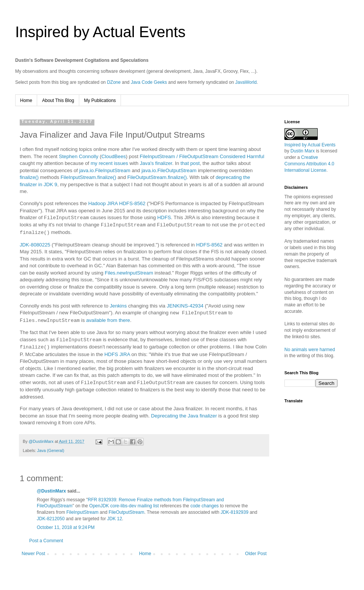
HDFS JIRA (117, 354)
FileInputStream (82, 512)
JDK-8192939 (235, 512)
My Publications (100, 100)
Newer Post (33, 554)
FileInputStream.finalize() (89, 177)
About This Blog (58, 100)
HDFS (164, 218)
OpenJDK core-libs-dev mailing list (124, 506)
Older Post (256, 554)
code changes (205, 506)
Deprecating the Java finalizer (184, 416)
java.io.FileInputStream (105, 170)
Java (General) (51, 450)
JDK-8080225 (35, 245)
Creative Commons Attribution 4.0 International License (309, 164)
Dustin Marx (303, 151)
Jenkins (118, 306)
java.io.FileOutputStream (169, 170)
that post (190, 163)
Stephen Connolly (78, 156)
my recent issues (109, 163)
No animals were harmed (310, 350)
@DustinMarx (51, 491)
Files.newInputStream (129, 273)
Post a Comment (46, 541)
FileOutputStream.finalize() (157, 177)
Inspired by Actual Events (100, 32)
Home (26, 100)
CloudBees (114, 156)
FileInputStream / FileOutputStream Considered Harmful (202, 156)
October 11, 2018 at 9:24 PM (66, 527)
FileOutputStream (126, 512)
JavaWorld (246, 82)
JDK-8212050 (51, 519)
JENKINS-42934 (185, 306)
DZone (114, 82)
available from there (108, 321)
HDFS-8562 (209, 245)
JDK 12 (114, 519)
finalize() (29, 177)
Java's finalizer (156, 163)
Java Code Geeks (149, 82)
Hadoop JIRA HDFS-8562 (117, 203)
